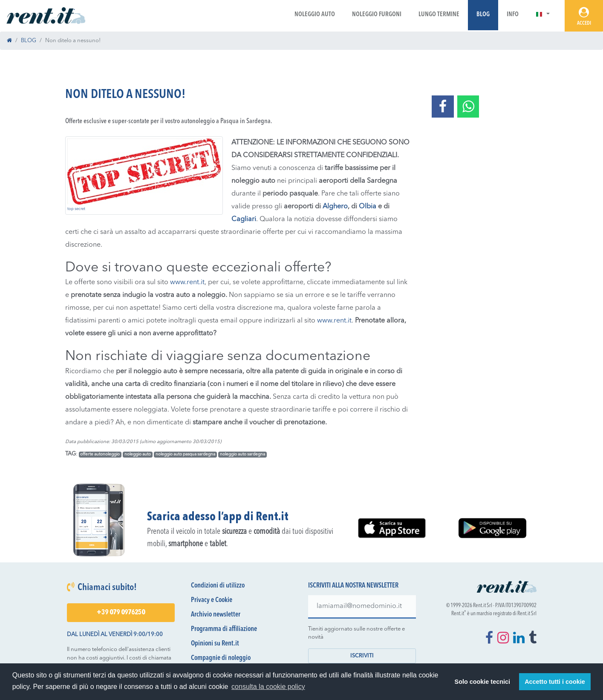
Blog (483, 15)
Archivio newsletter (216, 615)
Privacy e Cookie (212, 600)
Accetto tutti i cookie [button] (555, 682)
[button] (543, 15)
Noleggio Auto (315, 15)
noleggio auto (138, 454)
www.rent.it (187, 282)
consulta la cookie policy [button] (268, 687)
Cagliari (244, 219)
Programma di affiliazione (224, 629)
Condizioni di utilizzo (218, 586)
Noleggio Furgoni (377, 15)
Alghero (335, 207)
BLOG (29, 41)
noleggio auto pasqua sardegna (185, 454)
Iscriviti (362, 656)
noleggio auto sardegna (242, 454)
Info (513, 15)
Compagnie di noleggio (221, 658)
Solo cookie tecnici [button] (482, 682)
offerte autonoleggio (100, 454)
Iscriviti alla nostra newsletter (353, 586)
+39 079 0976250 (121, 613)
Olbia (368, 207)
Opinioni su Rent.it (215, 644)
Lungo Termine (439, 15)
